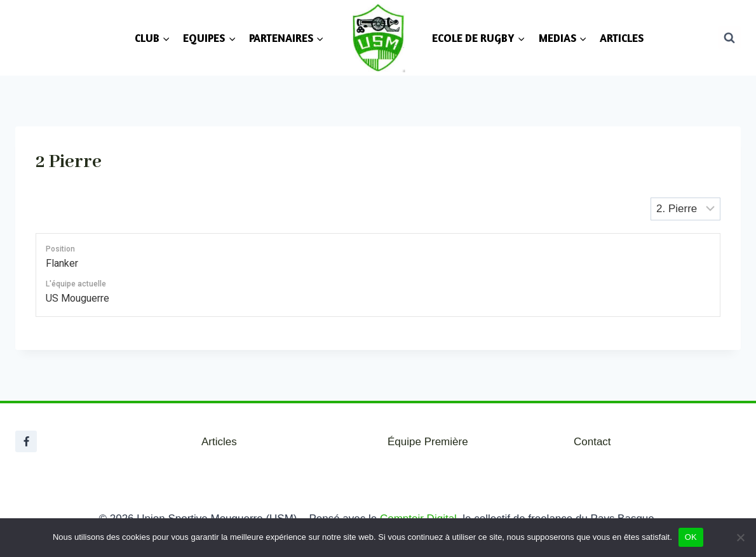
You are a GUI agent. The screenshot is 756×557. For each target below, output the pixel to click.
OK (691, 537)
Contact (592, 442)
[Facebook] (26, 441)
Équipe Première (428, 442)
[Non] (740, 537)
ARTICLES (622, 38)
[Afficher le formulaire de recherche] (729, 37)
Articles (219, 442)
